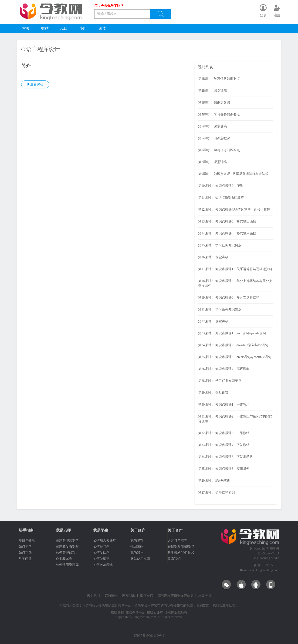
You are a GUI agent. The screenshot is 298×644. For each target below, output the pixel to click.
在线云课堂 (155, 612)
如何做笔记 (101, 559)
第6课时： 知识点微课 (214, 138)
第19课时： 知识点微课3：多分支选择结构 (229, 298)
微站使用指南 (140, 559)
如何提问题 (101, 547)
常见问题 (25, 559)
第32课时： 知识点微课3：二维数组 (224, 433)
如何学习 (25, 547)
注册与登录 (27, 541)
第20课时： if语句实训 (214, 481)
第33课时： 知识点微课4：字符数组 (224, 445)
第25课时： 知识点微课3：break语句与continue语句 (235, 357)
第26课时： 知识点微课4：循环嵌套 (224, 369)
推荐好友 (146, 595)
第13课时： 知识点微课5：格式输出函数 (227, 221)
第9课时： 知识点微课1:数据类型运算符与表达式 (233, 174)
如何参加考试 (103, 565)
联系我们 (174, 559)
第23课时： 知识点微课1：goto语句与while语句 (232, 333)
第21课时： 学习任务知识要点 (220, 309)
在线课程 (117, 612)
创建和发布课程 (67, 547)
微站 (45, 28)
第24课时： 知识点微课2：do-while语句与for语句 (233, 345)
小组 (83, 28)
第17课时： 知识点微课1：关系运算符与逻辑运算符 (235, 269)
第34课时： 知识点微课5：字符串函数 (225, 457)
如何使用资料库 (67, 565)
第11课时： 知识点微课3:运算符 (221, 198)
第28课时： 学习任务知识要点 (220, 381)
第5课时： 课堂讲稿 (212, 126)
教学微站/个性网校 (181, 553)
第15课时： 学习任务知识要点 (220, 245)
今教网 (64, 605)
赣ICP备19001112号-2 (149, 636)
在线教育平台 (135, 612)
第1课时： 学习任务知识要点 (219, 79)
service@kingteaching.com (262, 570)
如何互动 (25, 553)
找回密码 (137, 547)
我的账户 (137, 553)
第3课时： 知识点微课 (214, 103)
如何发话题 (101, 553)
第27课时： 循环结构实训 (217, 493)
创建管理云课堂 (67, 541)
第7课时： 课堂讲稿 (212, 162)
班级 (64, 28)
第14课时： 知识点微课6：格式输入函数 (227, 233)
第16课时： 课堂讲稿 (213, 257)
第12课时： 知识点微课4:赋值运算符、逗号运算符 (234, 210)
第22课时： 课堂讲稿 (213, 321)
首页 (26, 28)
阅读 (102, 28)
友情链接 (111, 595)
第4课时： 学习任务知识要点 (219, 114)
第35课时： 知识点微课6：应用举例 (224, 469)
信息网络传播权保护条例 (176, 595)
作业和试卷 (64, 559)
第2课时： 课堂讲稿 (212, 91)
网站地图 (129, 595)
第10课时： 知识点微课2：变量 (221, 186)
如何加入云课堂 (105, 541)
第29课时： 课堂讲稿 (213, 393)
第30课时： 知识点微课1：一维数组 (224, 405)
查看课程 (35, 84)
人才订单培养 (177, 541)
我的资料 (137, 541)
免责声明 (205, 595)
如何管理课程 (66, 553)
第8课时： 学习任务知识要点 (219, 150)
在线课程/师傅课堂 (181, 547)
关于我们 (93, 595)
